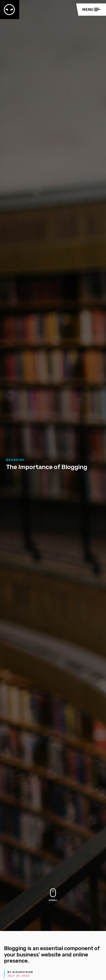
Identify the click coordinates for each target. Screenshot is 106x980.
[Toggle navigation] (92, 10)
